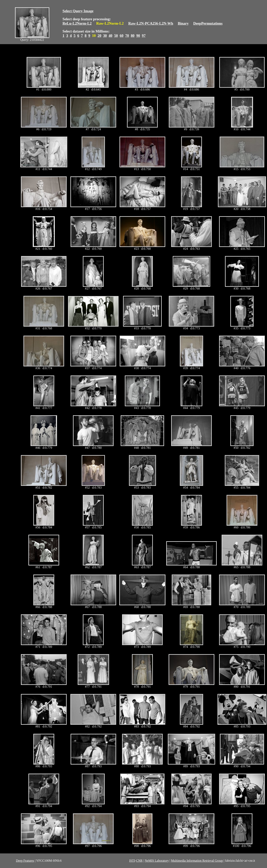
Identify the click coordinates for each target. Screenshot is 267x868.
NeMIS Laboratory (157, 861)
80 (133, 36)
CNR (139, 861)
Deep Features (25, 861)
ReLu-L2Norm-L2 (77, 23)
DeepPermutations (208, 23)
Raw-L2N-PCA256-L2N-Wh (151, 23)
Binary (183, 23)
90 (138, 36)
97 (144, 36)
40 (111, 36)
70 (127, 36)
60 (122, 36)
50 (116, 36)
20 (99, 36)
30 (105, 36)
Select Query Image (78, 11)
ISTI (132, 861)
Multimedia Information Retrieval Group (197, 861)
